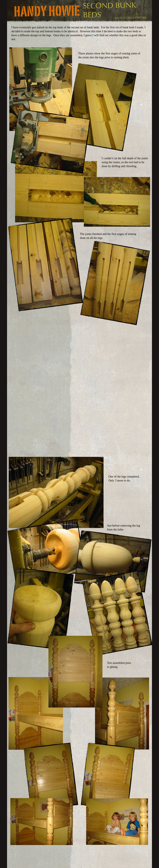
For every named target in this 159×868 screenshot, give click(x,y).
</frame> (67, 353)
